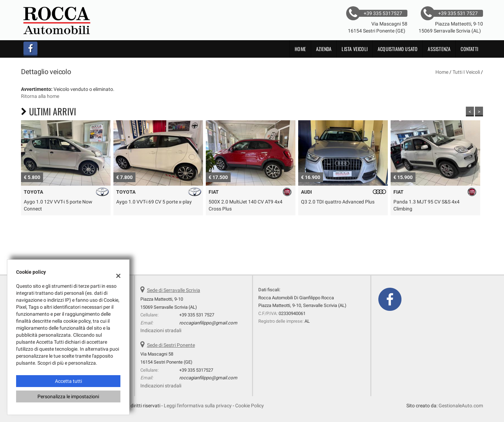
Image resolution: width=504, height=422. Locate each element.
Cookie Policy (250, 406)
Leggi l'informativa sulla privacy (198, 406)
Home (300, 49)
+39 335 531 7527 (197, 315)
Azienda (324, 49)
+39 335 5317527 (196, 370)
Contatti (469, 49)
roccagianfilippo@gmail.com (208, 323)
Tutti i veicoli (466, 72)
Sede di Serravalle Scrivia (174, 290)
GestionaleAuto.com (461, 406)
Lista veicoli (355, 49)
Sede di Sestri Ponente (171, 345)
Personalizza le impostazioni (68, 396)
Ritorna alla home (40, 96)
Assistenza (439, 49)
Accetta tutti (68, 381)
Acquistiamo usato (398, 49)
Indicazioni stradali (161, 330)
